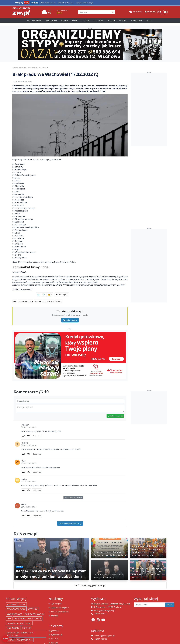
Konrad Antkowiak (34, 609)
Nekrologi (150, 12)
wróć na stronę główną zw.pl (90, 581)
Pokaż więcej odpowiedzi (73, 493)
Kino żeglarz (13, 624)
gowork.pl (55, 626)
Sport (75, 21)
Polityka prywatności (60, 607)
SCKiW (29, 619)
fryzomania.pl (57, 630)
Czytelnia (33, 605)
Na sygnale (44, 67)
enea (31, 297)
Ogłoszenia (98, 21)
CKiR (9, 614)
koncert (27, 624)
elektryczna (48, 297)
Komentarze (136, 12)
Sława (22, 600)
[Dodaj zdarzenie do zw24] (14, 639)
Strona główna (34, 21)
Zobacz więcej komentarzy (70, 519)
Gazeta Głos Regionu (60, 603)
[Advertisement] (149, 110)
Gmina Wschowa (15, 619)
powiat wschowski (16, 605)
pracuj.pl (54, 634)
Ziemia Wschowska (19, 67)
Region (64, 21)
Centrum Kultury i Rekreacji (27, 614)
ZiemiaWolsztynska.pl (66, 3)
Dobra (60, 13)
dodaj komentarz (115, 411)
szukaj (170, 600)
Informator (136, 21)
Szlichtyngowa (14, 609)
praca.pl (54, 638)
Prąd (15, 297)
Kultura (85, 21)
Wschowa (23, 297)
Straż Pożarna (36, 640)
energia (38, 297)
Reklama (111, 21)
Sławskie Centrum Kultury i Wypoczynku (20, 630)
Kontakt (123, 21)
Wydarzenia (33, 67)
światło (59, 297)
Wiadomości (51, 21)
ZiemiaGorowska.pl (48, 3)
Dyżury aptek (56, 599)
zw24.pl (149, 21)
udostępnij (120, 82)
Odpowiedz (37, 431)
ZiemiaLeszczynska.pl (85, 3)
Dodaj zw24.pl (70, 316)
